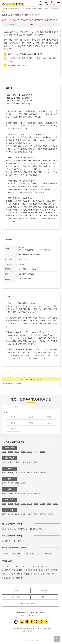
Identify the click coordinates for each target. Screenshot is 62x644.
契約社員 (16, 554)
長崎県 (17, 514)
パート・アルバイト (32, 554)
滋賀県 (4, 493)
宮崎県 (36, 514)
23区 (33, 9)
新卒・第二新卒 (52, 570)
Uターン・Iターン (22, 566)
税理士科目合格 (23, 529)
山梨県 (30, 462)
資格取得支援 (17, 578)
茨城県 (13, 417)
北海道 (4, 452)
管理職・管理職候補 (25, 574)
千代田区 (39, 9)
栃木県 (31, 417)
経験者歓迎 (6, 578)
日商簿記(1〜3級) (36, 529)
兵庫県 (23, 493)
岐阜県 (4, 483)
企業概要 (31, 25)
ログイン (47, 3)
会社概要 (44, 590)
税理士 (4, 529)
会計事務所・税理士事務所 (12, 570)
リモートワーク (8, 566)
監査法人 (21, 541)
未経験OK (50, 574)
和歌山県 (37, 493)
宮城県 (23, 452)
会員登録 (53, 3)
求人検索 (41, 3)
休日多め (44, 566)
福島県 (42, 452)
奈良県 (30, 493)
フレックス (35, 566)
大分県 (30, 514)
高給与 (37, 574)
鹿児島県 (43, 514)
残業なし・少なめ (9, 574)
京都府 (10, 493)
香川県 (42, 504)
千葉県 (31, 423)
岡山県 (17, 504)
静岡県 (10, 483)
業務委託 (48, 554)
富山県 (10, 462)
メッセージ (50, 25)
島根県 (10, 504)
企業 (14, 541)
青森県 (10, 452)
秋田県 (30, 452)
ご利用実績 (16, 597)
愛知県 (17, 483)
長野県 (36, 462)
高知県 (55, 504)
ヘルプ (16, 590)
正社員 (6, 554)
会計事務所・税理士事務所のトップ (13, 9)
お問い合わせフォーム (31, 631)
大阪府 (17, 493)
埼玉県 (13, 423)
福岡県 (4, 514)
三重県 (23, 483)
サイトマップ (44, 597)
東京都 (28, 9)
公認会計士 (12, 529)
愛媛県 (49, 504)
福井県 (23, 462)
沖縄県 (50, 514)
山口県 (30, 504)
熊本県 (23, 514)
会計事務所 (6, 541)
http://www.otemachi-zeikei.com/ (30, 255)
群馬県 (49, 417)
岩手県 (17, 452)
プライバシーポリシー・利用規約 (30, 604)
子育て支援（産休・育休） (34, 570)
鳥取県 (4, 504)
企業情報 (11, 25)
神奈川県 (13, 429)
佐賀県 (10, 514)
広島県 (23, 504)
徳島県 (36, 504)
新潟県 (4, 462)
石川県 (17, 462)
